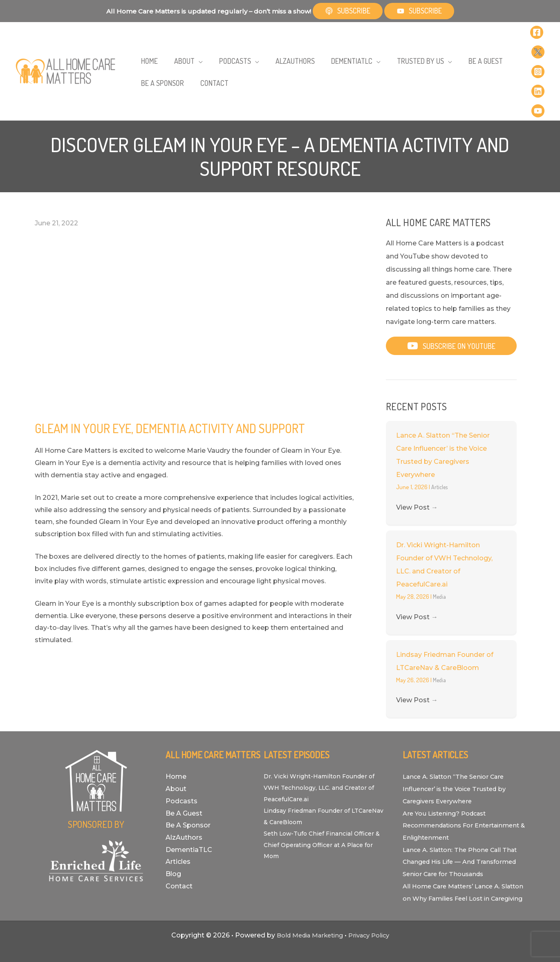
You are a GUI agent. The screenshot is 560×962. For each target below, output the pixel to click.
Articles (440, 454)
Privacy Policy (372, 927)
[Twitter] (538, 42)
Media (440, 564)
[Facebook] (537, 29)
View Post (417, 475)
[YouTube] (538, 81)
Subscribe (348, 11)
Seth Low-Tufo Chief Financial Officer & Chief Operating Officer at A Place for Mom (325, 812)
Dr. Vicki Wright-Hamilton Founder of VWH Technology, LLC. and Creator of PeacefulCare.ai (324, 755)
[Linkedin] (538, 68)
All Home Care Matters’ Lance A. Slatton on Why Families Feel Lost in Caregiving (463, 878)
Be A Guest (184, 781)
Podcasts (181, 768)
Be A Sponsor (188, 792)
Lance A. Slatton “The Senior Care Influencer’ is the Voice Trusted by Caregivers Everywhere (458, 756)
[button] (184, 48)
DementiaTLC (189, 817)
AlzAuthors (184, 805)
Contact (179, 853)
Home (176, 744)
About (176, 756)
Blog (173, 841)
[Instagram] (538, 55)
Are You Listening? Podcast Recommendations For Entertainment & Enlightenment (456, 793)
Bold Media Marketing (307, 927)
